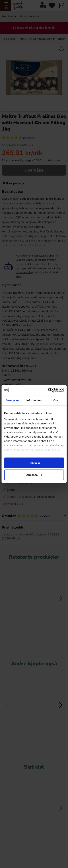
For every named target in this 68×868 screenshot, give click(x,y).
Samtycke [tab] (12, 400)
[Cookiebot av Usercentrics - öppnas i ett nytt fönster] (48, 390)
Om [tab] (56, 400)
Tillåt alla (34, 463)
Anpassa (34, 475)
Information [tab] (34, 400)
